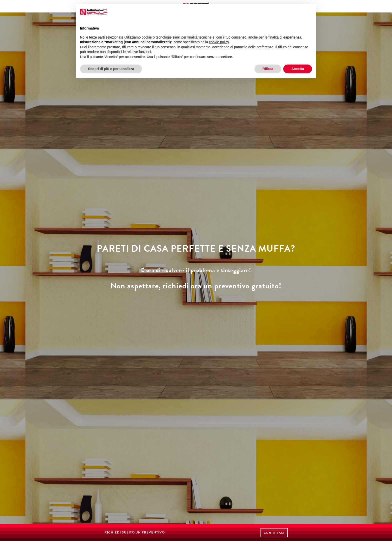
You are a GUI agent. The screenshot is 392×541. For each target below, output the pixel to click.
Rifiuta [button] (268, 69)
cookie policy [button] (219, 42)
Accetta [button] (298, 69)
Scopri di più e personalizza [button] (111, 69)
